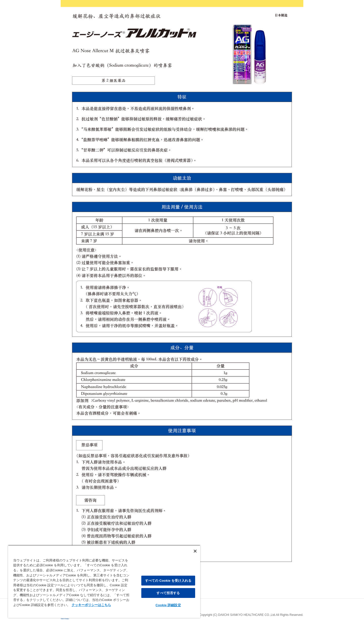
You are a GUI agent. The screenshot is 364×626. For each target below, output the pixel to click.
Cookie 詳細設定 (168, 605)
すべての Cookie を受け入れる (168, 581)
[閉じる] (195, 551)
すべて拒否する (168, 593)
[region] (104, 581)
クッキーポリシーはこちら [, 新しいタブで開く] (91, 605)
